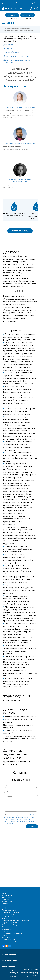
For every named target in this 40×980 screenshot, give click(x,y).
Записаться (12, 15)
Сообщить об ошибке (10, 942)
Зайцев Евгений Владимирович (20, 143)
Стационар (6, 899)
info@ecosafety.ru (9, 954)
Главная (5, 28)
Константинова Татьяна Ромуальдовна (20, 181)
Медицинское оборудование (13, 925)
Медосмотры (7, 902)
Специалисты (7, 895)
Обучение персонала (10, 923)
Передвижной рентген (10, 914)
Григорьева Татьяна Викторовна (20, 107)
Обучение (6, 935)
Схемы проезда (8, 966)
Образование (7, 929)
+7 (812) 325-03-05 (10, 960)
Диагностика (7, 897)
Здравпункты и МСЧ (9, 916)
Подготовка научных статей (12, 933)
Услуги (4, 893)
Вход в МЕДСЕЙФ (9, 940)
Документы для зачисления (16, 56)
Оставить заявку (28, 15)
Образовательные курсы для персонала (17, 921)
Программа (9, 49)
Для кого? (8, 45)
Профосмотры (7, 908)
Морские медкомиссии (10, 912)
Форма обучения (11, 52)
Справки (5, 904)
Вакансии (5, 931)
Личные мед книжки (9, 910)
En (37, 3)
